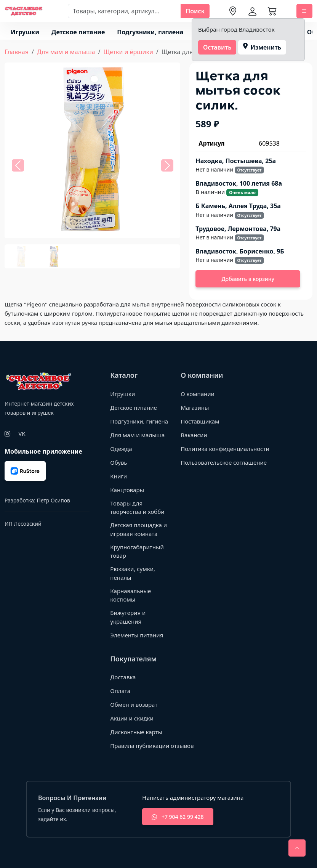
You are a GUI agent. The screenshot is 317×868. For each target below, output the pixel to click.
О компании (198, 394)
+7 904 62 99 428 (178, 817)
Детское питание (78, 32)
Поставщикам (200, 421)
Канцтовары (127, 490)
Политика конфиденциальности (225, 449)
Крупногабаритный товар (137, 551)
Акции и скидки (132, 718)
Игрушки (25, 32)
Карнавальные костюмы (130, 595)
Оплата (120, 691)
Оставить (217, 47)
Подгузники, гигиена (150, 32)
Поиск (195, 11)
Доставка (123, 677)
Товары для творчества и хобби (137, 508)
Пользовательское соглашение (224, 462)
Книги (118, 476)
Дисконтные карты (136, 732)
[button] (18, 165)
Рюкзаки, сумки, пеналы (133, 573)
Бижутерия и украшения (128, 617)
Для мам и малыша (66, 52)
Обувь (118, 462)
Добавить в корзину (248, 279)
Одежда (121, 449)
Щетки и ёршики (128, 52)
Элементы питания (137, 635)
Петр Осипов (53, 500)
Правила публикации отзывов (152, 746)
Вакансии (194, 435)
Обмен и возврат (134, 704)
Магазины (195, 408)
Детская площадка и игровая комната (138, 529)
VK (22, 433)
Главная (17, 52)
